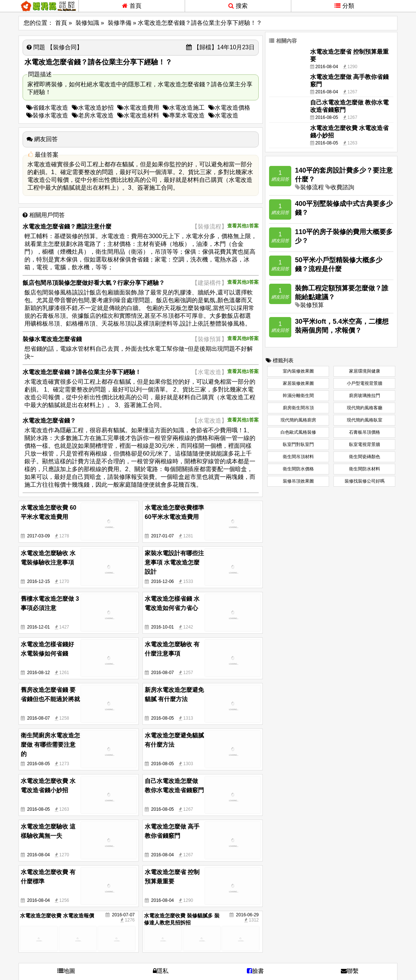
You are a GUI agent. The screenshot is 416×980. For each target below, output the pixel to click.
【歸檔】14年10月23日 (220, 47)
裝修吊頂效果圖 (298, 481)
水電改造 (223, 115)
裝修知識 (87, 23)
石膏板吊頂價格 (365, 432)
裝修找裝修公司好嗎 (365, 481)
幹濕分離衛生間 (298, 396)
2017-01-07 (162, 536)
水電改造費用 (138, 108)
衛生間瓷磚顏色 (365, 457)
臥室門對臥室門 (298, 444)
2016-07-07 (123, 915)
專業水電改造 (184, 115)
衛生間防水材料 (365, 469)
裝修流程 (312, 187)
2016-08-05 (162, 718)
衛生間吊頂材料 (298, 457)
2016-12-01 (38, 627)
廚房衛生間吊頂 (298, 408)
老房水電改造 (93, 115)
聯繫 (350, 971)
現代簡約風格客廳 (365, 408)
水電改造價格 (229, 108)
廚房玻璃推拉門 (365, 396)
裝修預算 (312, 305)
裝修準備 (120, 23)
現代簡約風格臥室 (365, 420)
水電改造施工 (184, 108)
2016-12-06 (162, 581)
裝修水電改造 (47, 115)
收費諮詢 (342, 187)
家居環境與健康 (365, 371)
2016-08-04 (38, 855)
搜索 (238, 6)
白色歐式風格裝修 (298, 432)
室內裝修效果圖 (298, 371)
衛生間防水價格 (298, 469)
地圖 (66, 971)
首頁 (132, 6)
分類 (344, 6)
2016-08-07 (162, 673)
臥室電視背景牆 (365, 444)
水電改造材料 (138, 115)
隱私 (161, 971)
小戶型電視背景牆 (365, 383)
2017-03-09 (38, 536)
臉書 (255, 971)
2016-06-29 (247, 915)
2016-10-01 (162, 627)
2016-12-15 (38, 581)
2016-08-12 (38, 673)
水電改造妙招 (93, 108)
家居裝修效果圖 (298, 383)
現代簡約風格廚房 (298, 420)
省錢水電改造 (47, 108)
